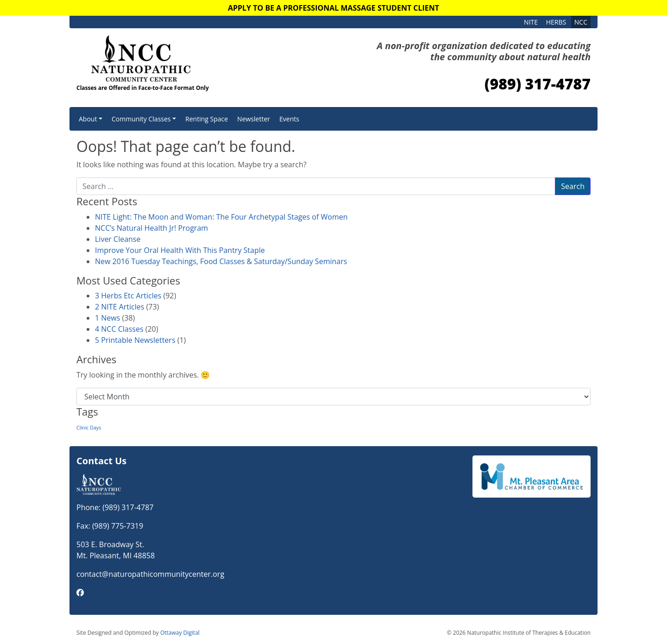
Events (289, 119)
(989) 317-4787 (538, 84)
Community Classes (141, 119)
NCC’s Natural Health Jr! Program (151, 228)
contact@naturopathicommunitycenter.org (150, 574)
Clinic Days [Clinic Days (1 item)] (89, 428)
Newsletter (254, 119)
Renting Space (207, 119)
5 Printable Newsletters (135, 340)
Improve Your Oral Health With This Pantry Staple (180, 250)
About (88, 119)
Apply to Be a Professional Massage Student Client (333, 8)
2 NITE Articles (120, 307)
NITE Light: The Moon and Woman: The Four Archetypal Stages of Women (221, 217)
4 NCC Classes (119, 329)
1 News (107, 318)
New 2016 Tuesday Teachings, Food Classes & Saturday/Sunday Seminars (221, 261)
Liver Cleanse (118, 239)
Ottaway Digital (180, 633)
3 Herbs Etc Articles (128, 296)
